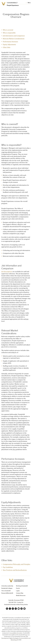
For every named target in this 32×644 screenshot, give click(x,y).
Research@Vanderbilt (7, 593)
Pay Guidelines (8, 567)
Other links (7, 47)
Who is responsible (9, 33)
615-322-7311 (13, 602)
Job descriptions (7, 272)
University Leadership (7, 586)
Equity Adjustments (9, 44)
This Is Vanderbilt (6, 591)
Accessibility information (16, 633)
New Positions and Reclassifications (15, 570)
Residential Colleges (7, 588)
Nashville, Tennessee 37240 (16, 600)
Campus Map (20, 593)
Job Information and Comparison (14, 36)
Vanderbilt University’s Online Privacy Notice (16, 605)
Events (18, 588)
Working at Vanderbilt (22, 586)
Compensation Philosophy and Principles (17, 564)
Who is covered (8, 30)
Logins (18, 591)
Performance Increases (10, 42)
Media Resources (21, 596)
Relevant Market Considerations (14, 39)
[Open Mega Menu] (28, 3)
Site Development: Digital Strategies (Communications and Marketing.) (16, 638)
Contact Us (20, 602)
